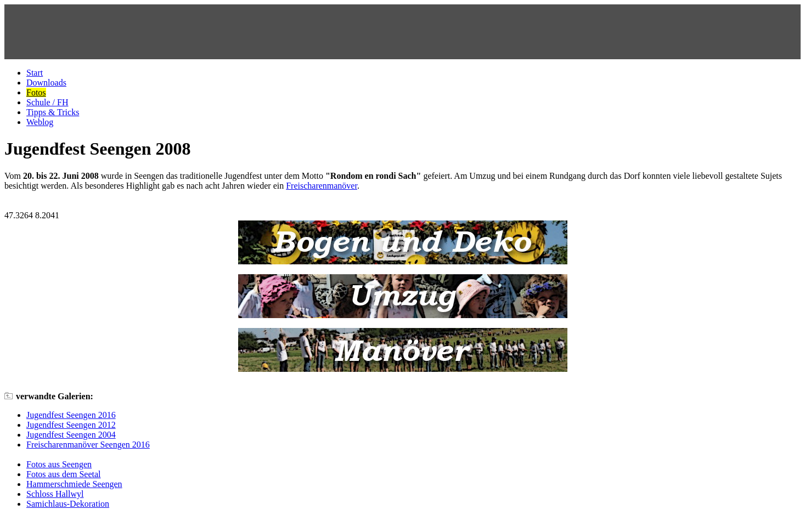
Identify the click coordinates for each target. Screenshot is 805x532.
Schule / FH (47, 102)
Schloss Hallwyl (55, 494)
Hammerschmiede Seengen (74, 484)
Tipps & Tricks (53, 112)
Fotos (36, 92)
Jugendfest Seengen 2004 (71, 435)
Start (35, 73)
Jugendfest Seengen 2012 (71, 425)
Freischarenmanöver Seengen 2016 (88, 445)
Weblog (40, 122)
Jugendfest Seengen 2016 (71, 415)
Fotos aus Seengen (59, 464)
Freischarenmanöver (322, 186)
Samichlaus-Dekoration (68, 504)
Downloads (46, 83)
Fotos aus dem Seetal (64, 474)
